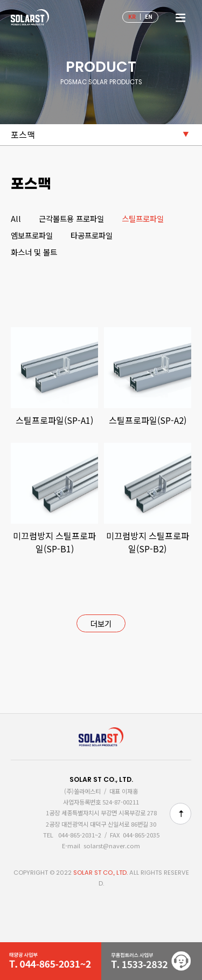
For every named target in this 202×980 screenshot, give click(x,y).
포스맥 (23, 134)
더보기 (101, 623)
